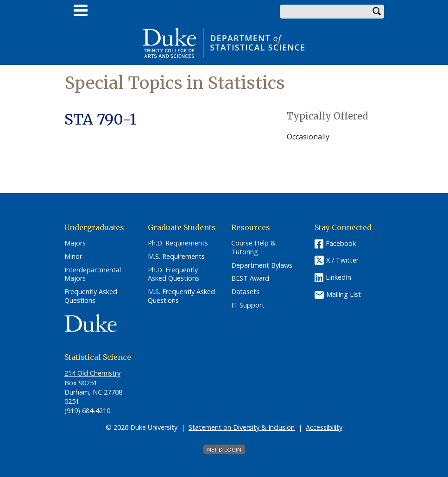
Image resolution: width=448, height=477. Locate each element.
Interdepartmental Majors (93, 274)
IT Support (248, 305)
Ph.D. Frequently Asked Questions (174, 274)
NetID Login (224, 449)
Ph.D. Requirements (178, 243)
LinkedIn (338, 277)
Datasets (245, 292)
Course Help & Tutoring (253, 248)
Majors (75, 243)
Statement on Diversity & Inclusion (242, 427)
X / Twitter (342, 260)
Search (377, 12)
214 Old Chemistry (92, 373)
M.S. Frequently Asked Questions (181, 296)
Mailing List (344, 294)
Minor (73, 257)
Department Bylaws (262, 265)
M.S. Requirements (176, 257)
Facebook (341, 243)
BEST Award (250, 278)
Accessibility (324, 427)
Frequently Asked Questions (91, 296)
